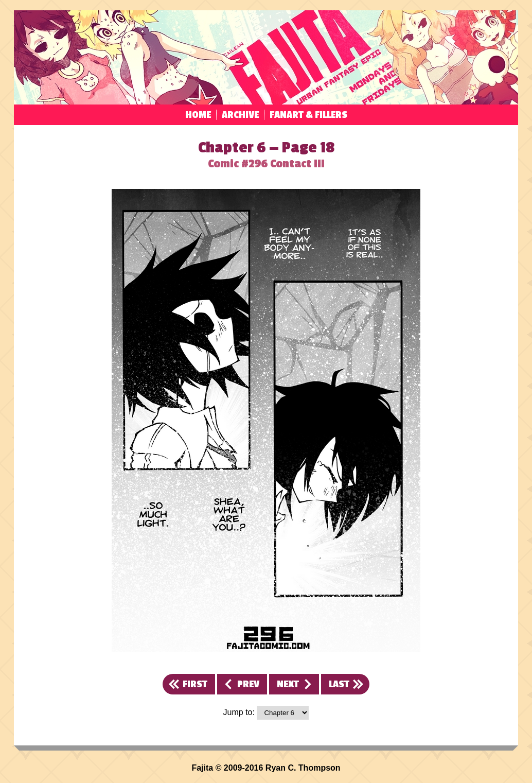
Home (198, 115)
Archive (240, 115)
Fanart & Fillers (308, 115)
